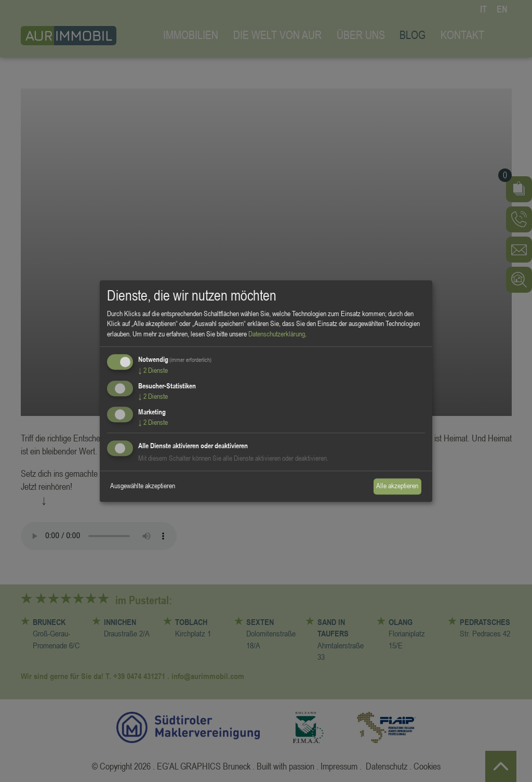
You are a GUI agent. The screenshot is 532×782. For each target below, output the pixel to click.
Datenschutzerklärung (277, 334)
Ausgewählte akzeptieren (143, 486)
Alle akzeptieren (397, 486)
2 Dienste (153, 371)
